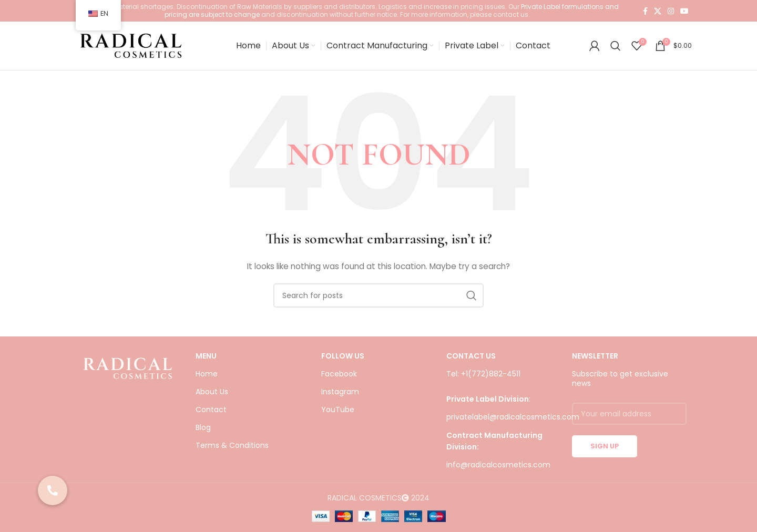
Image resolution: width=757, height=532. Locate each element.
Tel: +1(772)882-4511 (483, 381)
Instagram (340, 398)
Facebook (339, 381)
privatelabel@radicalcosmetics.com (513, 424)
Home (207, 381)
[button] (53, 490)
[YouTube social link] (684, 11)
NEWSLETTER (595, 363)
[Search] (616, 49)
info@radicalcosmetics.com (498, 472)
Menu (206, 363)
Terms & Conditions (232, 453)
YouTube (338, 417)
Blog (203, 435)
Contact (211, 417)
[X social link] (658, 11)
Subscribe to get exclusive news (620, 385)
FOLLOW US (343, 363)
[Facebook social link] (645, 11)
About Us (212, 398)
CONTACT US (471, 363)
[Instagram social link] (671, 11)
